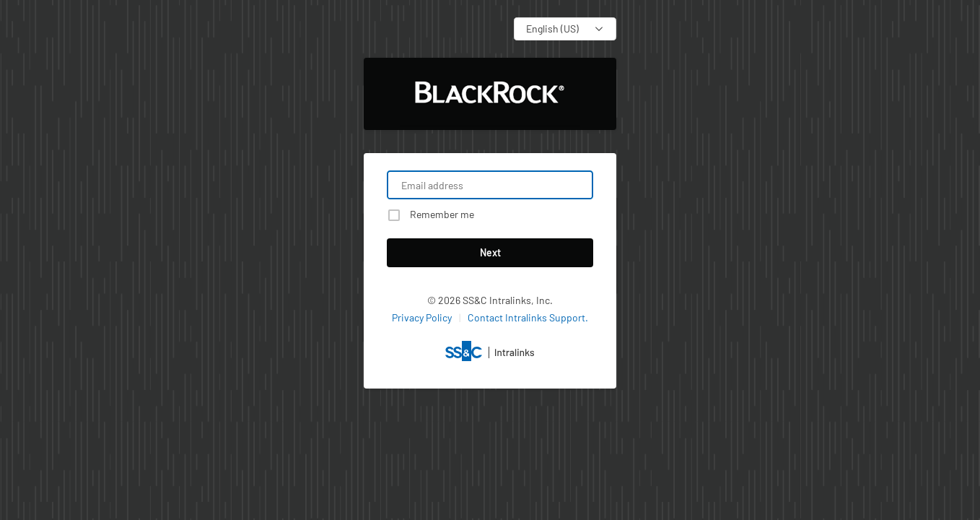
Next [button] (490, 252)
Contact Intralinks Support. (528, 317)
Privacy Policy (422, 317)
